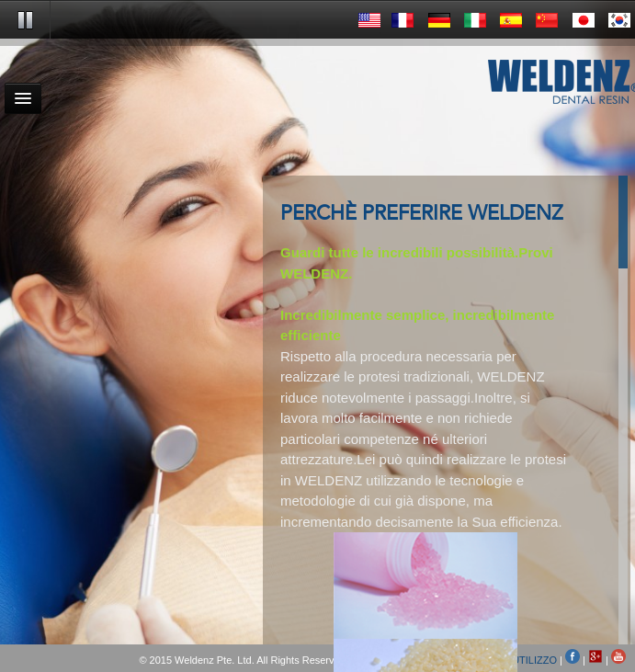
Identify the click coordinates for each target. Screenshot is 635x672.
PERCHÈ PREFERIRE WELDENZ (422, 214)
